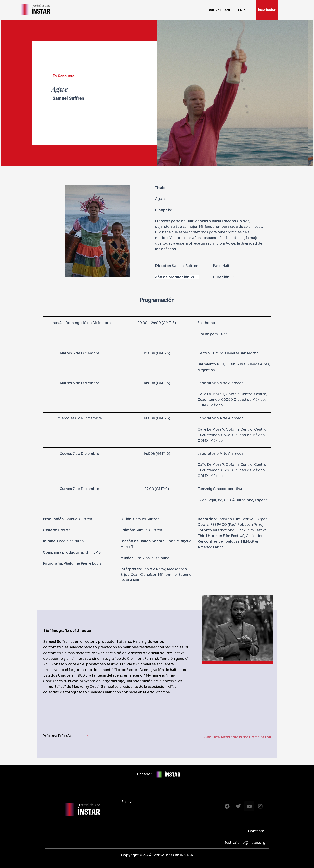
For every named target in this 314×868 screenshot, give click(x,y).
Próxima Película (57, 736)
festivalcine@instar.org (245, 843)
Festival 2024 (219, 10)
